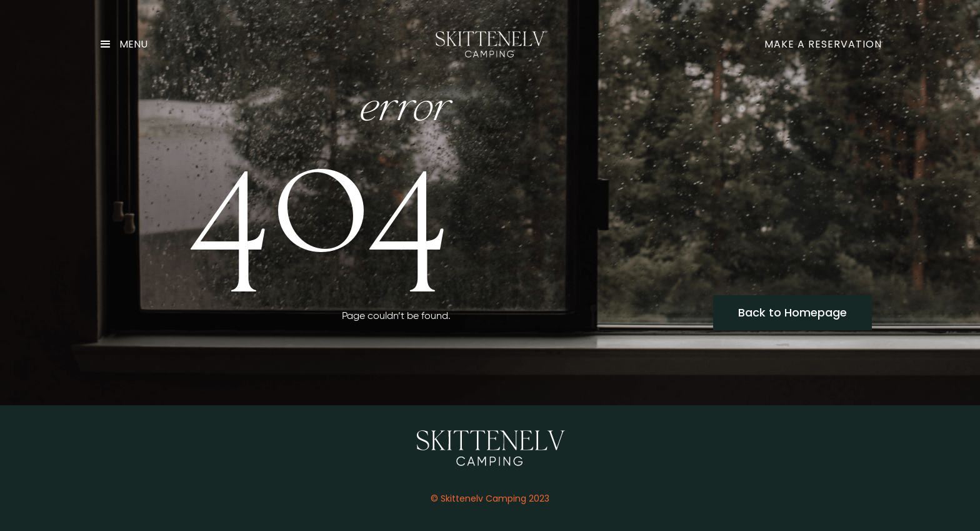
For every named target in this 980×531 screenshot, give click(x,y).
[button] (128, 44)
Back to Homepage (792, 312)
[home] (490, 44)
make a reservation (823, 44)
